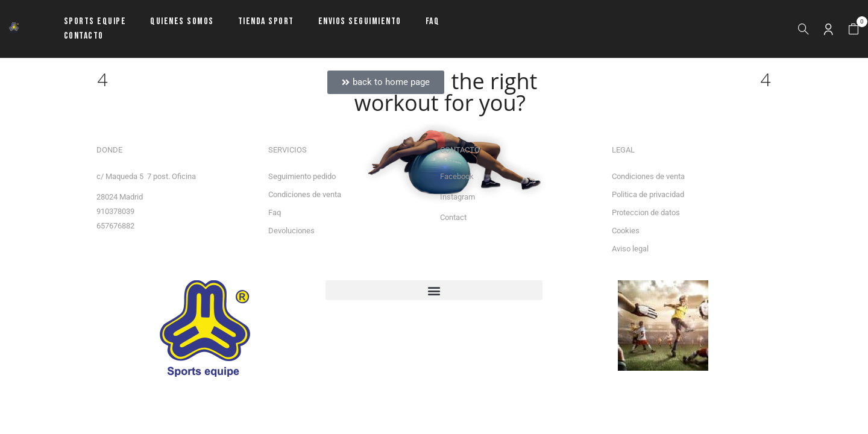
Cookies (626, 231)
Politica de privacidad (648, 194)
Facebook (457, 176)
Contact (453, 217)
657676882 (115, 226)
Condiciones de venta (305, 194)
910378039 (115, 211)
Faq (275, 212)
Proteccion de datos (646, 212)
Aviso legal (630, 249)
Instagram (458, 197)
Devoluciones (291, 231)
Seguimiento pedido (302, 176)
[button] (854, 29)
